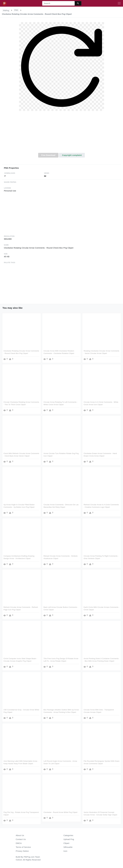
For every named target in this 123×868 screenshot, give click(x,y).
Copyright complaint (72, 155)
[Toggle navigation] (119, 3)
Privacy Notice (22, 851)
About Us (20, 835)
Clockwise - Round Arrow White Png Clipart (60, 812)
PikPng (6, 10)
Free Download (48, 155)
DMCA (19, 843)
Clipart (66, 843)
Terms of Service (23, 847)
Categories (68, 835)
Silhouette (68, 847)
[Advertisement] (62, 133)
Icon (65, 851)
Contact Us (21, 839)
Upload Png (69, 839)
